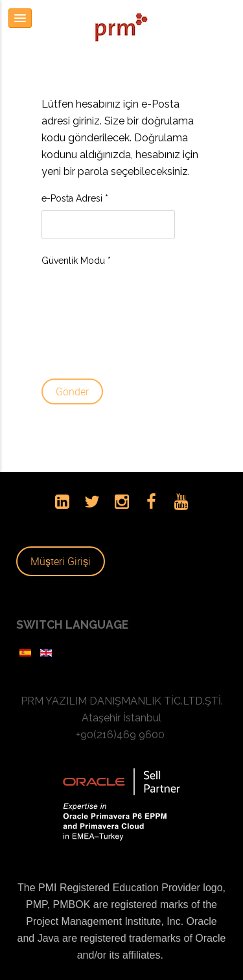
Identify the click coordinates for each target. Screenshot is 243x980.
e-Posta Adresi (75, 198)
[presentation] (95, 319)
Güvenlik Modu (76, 261)
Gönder (72, 391)
